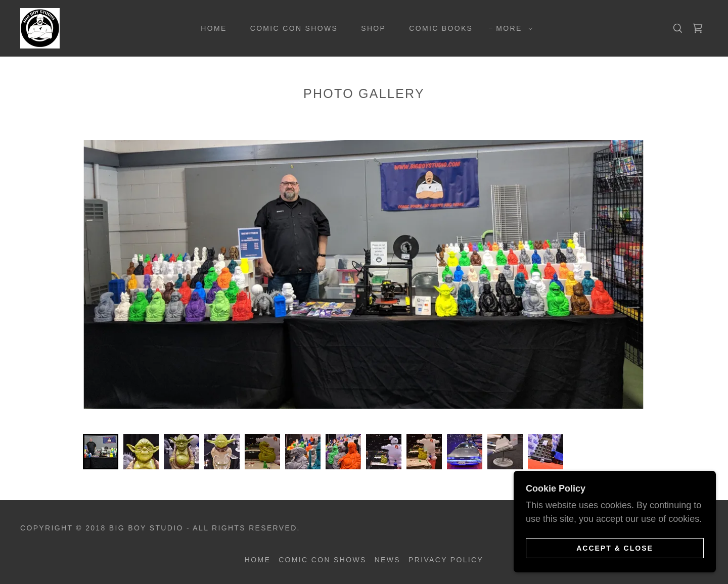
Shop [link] (373, 28)
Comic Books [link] (441, 28)
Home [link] (214, 28)
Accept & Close (615, 548)
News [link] (388, 560)
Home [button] (258, 560)
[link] (40, 28)
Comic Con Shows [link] (294, 28)
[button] (511, 28)
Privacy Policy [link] (446, 560)
